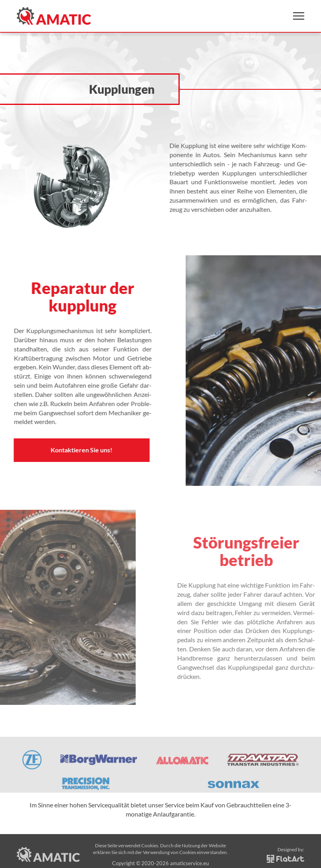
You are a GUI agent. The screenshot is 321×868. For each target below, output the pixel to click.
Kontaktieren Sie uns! (75, 450)
